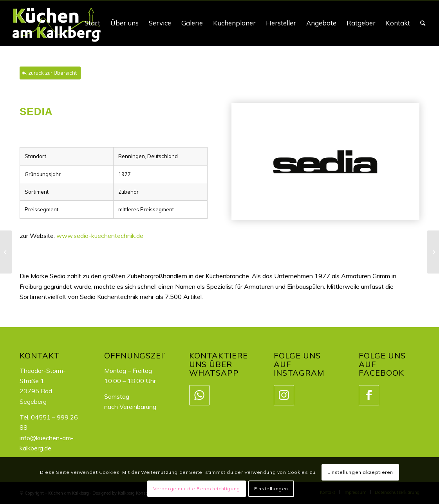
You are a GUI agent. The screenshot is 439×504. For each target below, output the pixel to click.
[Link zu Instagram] (284, 395)
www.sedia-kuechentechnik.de (100, 236)
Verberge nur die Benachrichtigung (197, 489)
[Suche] (423, 23)
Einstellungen (271, 489)
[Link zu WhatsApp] (199, 395)
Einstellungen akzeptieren (360, 472)
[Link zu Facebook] (369, 395)
